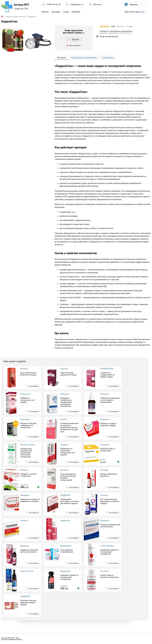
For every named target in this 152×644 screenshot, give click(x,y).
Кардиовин (65, 571)
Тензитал (104, 495)
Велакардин (66, 546)
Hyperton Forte (27, 571)
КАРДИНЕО (25, 596)
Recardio (24, 369)
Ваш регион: (136, 12)
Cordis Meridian (107, 546)
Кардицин (105, 520)
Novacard (104, 571)
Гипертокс (105, 394)
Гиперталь (105, 419)
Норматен (65, 394)
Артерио (24, 470)
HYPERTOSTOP (107, 369)
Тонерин (24, 520)
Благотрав (25, 419)
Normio (64, 419)
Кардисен (25, 546)
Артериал (65, 470)
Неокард (104, 470)
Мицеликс (105, 445)
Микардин (25, 495)
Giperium (64, 369)
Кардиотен (65, 520)
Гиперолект (25, 394)
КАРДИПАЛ (65, 495)
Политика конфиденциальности (12, 639)
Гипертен (64, 445)
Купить (74, 39)
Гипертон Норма (28, 445)
